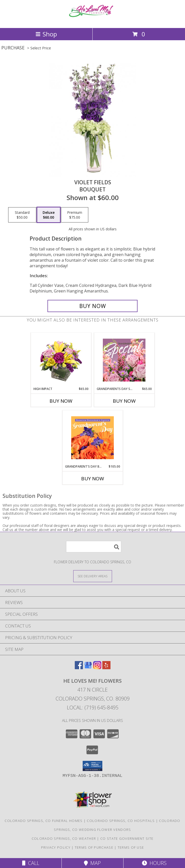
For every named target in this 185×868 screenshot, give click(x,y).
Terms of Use (131, 847)
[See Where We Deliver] (93, 576)
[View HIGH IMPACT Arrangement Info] (61, 360)
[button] (92, 766)
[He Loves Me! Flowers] (93, 20)
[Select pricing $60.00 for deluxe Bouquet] (49, 215)
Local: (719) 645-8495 (93, 708)
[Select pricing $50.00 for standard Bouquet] (22, 215)
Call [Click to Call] (31, 863)
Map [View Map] (92, 863)
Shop (46, 34)
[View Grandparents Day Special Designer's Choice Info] (124, 360)
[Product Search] (94, 547)
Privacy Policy (56, 847)
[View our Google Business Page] (88, 668)
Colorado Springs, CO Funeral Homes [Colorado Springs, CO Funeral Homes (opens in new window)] (44, 821)
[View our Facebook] (79, 668)
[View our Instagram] (97, 668)
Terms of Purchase (94, 847)
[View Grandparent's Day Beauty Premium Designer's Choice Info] (92, 438)
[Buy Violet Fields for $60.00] (92, 306)
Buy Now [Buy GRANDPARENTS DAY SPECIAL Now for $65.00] (124, 401)
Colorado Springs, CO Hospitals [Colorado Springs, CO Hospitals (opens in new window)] (121, 821)
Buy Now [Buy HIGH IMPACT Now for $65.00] (61, 401)
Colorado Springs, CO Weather (64, 838)
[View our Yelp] (106, 668)
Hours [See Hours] (154, 863)
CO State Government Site (127, 838)
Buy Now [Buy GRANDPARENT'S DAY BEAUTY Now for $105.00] (93, 479)
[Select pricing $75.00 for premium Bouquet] (75, 215)
